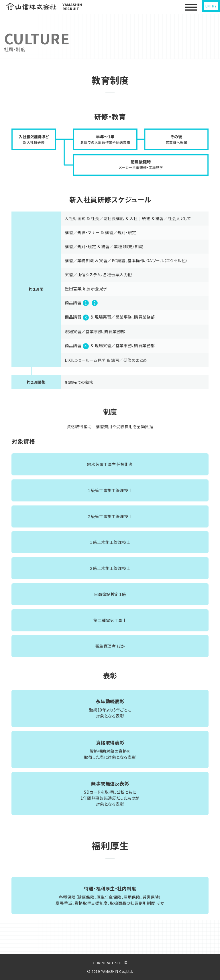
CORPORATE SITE (110, 963)
